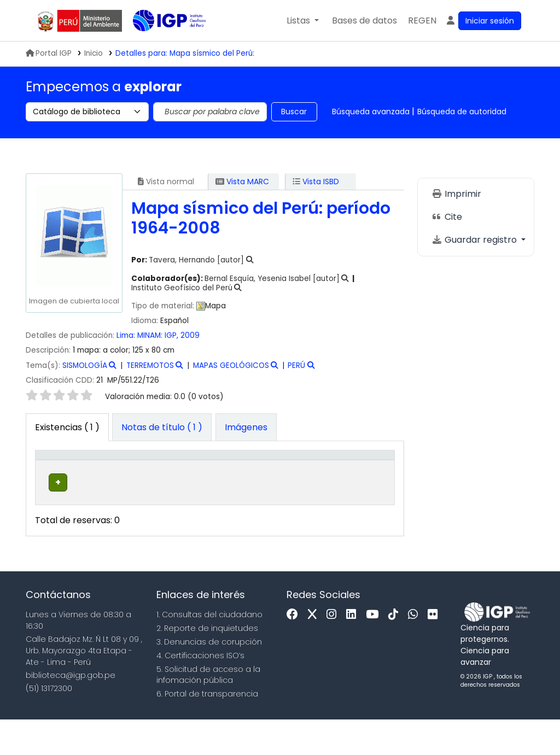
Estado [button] (317, 484)
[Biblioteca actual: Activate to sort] (115, 473)
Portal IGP (49, 53)
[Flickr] (435, 651)
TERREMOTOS (150, 365)
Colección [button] (175, 484)
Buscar (294, 112)
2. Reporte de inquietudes (207, 664)
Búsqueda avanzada (371, 112)
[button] (303, 21)
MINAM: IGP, (159, 335)
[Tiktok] (396, 651)
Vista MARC (242, 182)
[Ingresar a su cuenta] (483, 21)
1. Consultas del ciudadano (209, 651)
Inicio (94, 53)
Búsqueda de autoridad (462, 112)
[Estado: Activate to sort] (324, 473)
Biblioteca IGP (160, 43)
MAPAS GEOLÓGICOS (231, 365)
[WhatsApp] (416, 651)
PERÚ (296, 365)
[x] (315, 651)
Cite (447, 217)
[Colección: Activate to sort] (182, 473)
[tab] (162, 428)
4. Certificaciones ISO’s (200, 691)
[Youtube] (375, 651)
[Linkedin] (354, 651)
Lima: (127, 335)
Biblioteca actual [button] (107, 478)
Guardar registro (475, 240)
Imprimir (456, 194)
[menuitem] (422, 21)
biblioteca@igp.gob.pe (71, 711)
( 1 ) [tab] (67, 427)
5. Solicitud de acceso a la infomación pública (208, 710)
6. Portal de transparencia (207, 729)
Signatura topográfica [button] (245, 478)
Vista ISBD (316, 182)
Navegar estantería (240, 524)
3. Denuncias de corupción (209, 677)
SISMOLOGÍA (85, 365)
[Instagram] (334, 651)
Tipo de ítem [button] (50, 472)
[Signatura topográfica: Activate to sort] (257, 473)
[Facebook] (295, 651)
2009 (190, 335)
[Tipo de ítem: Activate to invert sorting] (59, 473)
